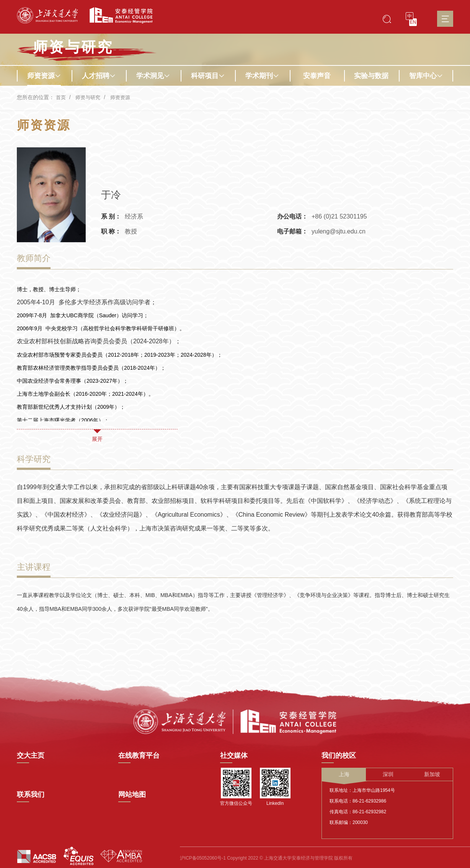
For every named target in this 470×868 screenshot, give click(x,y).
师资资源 (44, 76)
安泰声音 (317, 76)
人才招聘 (99, 76)
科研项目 (208, 76)
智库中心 (426, 76)
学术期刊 (262, 76)
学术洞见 (153, 76)
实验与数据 (371, 76)
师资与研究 (90, 97)
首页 (61, 97)
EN (413, 22)
